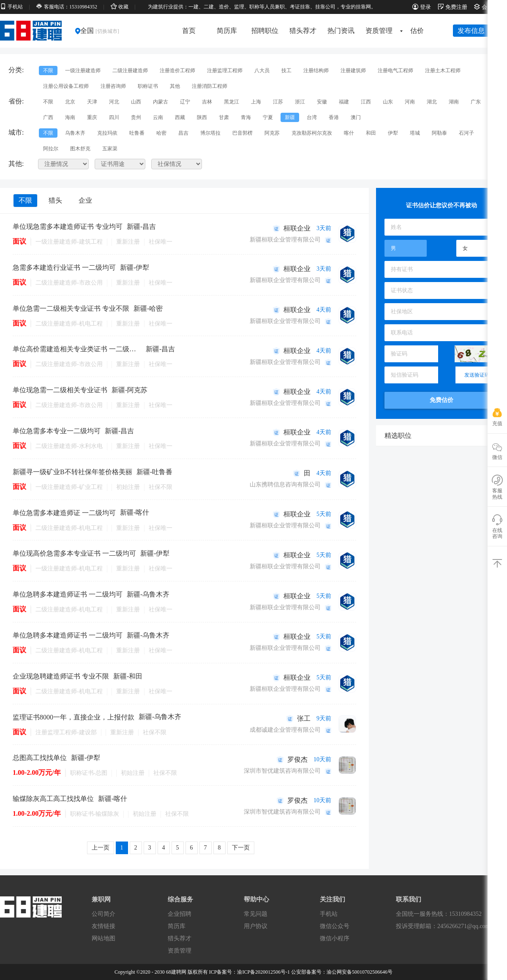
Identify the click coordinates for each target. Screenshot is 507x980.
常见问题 (256, 914)
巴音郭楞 (243, 133)
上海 (256, 102)
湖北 (432, 102)
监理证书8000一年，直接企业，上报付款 (74, 717)
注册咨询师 (113, 86)
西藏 (180, 117)
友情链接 (104, 926)
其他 (175, 86)
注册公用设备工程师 (66, 86)
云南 (158, 117)
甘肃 (224, 117)
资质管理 (382, 31)
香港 (334, 117)
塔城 (415, 133)
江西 (366, 102)
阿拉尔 (51, 149)
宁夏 (268, 117)
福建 (344, 102)
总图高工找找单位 (40, 758)
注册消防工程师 (210, 86)
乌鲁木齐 (75, 133)
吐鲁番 (137, 133)
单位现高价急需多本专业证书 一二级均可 (74, 553)
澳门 (356, 117)
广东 (476, 102)
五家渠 (110, 149)
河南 (410, 102)
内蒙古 (161, 102)
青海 (246, 117)
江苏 (278, 102)
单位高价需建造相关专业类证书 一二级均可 (77, 349)
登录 (422, 7)
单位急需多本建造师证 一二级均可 (64, 513)
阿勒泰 (439, 133)
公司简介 (104, 914)
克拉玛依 (107, 133)
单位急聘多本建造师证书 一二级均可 (68, 594)
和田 (371, 133)
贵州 (136, 117)
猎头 (55, 200)
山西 (136, 102)
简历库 (227, 31)
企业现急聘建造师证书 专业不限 (61, 676)
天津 (92, 102)
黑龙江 (232, 102)
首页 (189, 31)
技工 (286, 71)
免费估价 (442, 400)
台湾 (312, 117)
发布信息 (471, 31)
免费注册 (452, 7)
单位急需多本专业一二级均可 (57, 431)
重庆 (92, 117)
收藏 (120, 7)
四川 (114, 117)
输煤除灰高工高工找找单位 (53, 799)
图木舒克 (80, 149)
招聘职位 (265, 31)
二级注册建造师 (130, 71)
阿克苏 (272, 133)
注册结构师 (316, 71)
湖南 (454, 102)
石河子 (466, 133)
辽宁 (185, 102)
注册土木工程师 (443, 71)
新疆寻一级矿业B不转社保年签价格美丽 (72, 472)
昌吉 (183, 133)
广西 (48, 117)
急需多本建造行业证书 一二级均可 (64, 267)
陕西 (202, 117)
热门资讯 (341, 31)
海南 (70, 117)
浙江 (300, 102)
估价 (417, 31)
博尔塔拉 (210, 133)
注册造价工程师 (177, 71)
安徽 (322, 102)
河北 (114, 102)
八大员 (262, 71)
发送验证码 (477, 375)
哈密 (161, 133)
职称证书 (148, 86)
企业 (85, 200)
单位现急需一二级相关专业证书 (60, 390)
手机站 (11, 7)
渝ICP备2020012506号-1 (263, 972)
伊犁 (393, 133)
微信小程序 (335, 938)
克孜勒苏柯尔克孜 (312, 133)
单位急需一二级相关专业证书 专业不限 (71, 308)
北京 (70, 102)
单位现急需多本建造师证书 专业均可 (68, 227)
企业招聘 (180, 914)
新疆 (290, 117)
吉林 (207, 102)
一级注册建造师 (83, 71)
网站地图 (104, 938)
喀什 (349, 133)
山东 (388, 102)
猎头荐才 (303, 31)
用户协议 (256, 926)
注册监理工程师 (225, 71)
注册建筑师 (353, 71)
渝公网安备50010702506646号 (360, 972)
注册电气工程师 (395, 71)
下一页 (241, 848)
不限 (48, 71)
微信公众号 (335, 926)
